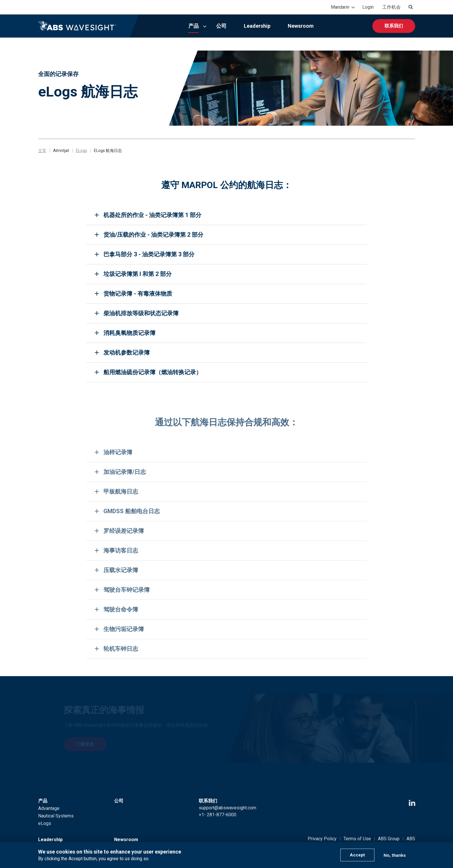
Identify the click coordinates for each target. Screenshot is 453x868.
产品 (194, 26)
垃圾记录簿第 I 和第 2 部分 (138, 274)
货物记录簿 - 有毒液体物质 (138, 294)
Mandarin (340, 7)
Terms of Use (357, 839)
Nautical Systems (56, 816)
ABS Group (389, 839)
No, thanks (395, 855)
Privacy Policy (322, 839)
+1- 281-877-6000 (218, 815)
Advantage (49, 808)
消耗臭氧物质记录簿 (129, 333)
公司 (221, 26)
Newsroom (301, 26)
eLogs (45, 823)
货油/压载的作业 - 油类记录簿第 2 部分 (153, 235)
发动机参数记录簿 (127, 353)
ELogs (81, 151)
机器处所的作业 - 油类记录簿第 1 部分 (152, 215)
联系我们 (394, 26)
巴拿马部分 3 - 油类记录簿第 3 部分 (149, 254)
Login (368, 7)
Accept (357, 855)
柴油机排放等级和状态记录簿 (141, 313)
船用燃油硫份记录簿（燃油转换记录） (153, 372)
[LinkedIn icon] (412, 803)
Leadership (257, 26)
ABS (411, 839)
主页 (42, 151)
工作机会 (391, 7)
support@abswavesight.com (228, 808)
